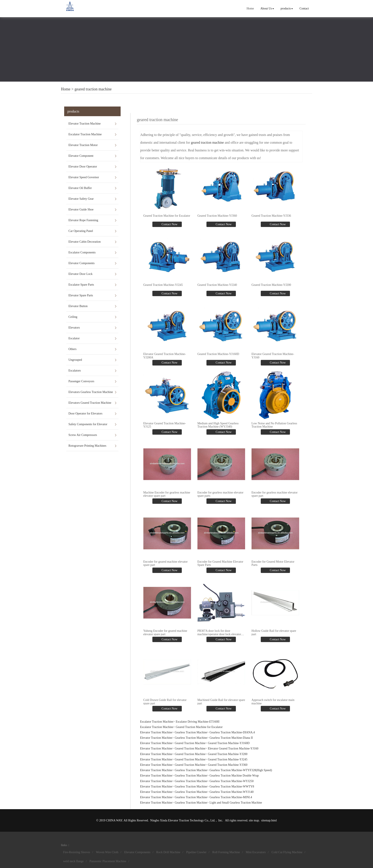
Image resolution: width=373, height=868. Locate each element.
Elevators (74, 328)
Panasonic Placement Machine (108, 861)
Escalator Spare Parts (81, 285)
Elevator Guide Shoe (81, 209)
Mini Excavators (256, 852)
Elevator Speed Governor (84, 177)
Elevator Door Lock (80, 274)
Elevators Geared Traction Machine (90, 403)
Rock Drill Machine (168, 852)
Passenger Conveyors (81, 381)
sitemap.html (269, 820)
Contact (304, 8)
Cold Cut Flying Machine (287, 852)
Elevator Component (81, 156)
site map (254, 820)
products (287, 8)
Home (250, 8)
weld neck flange (73, 861)
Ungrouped (75, 360)
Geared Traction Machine (190, 743)
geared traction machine (93, 89)
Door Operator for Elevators (85, 413)
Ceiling (73, 317)
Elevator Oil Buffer (80, 188)
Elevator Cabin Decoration (85, 242)
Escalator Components (82, 252)
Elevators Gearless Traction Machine (91, 392)
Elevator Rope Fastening (83, 220)
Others (72, 349)
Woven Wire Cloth (107, 852)
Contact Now (169, 224)
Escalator (74, 338)
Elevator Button (78, 306)
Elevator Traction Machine (85, 124)
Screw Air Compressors (83, 435)
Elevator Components (82, 263)
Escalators (75, 371)
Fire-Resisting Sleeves (77, 852)
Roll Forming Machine (226, 852)
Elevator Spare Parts (81, 295)
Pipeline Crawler (196, 852)
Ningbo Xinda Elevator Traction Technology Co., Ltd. (183, 820)
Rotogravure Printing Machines (87, 446)
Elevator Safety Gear (81, 199)
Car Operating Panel (81, 231)
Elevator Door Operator (83, 167)
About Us (267, 8)
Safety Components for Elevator (88, 424)
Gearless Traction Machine (191, 732)
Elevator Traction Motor (83, 145)
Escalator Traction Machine (85, 134)
